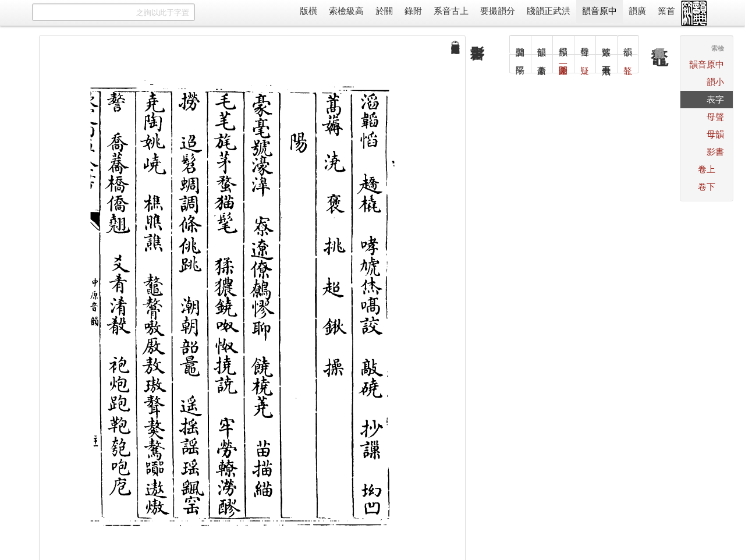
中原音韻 (599, 11)
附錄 (413, 11)
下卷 (707, 187)
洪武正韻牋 (549, 11)
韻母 (715, 134)
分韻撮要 (498, 11)
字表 (715, 99)
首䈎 (666, 11)
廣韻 (637, 11)
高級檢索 (346, 11)
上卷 (707, 169)
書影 (715, 152)
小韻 (715, 82)
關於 (384, 11)
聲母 (715, 117)
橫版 (308, 11)
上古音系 (451, 11)
